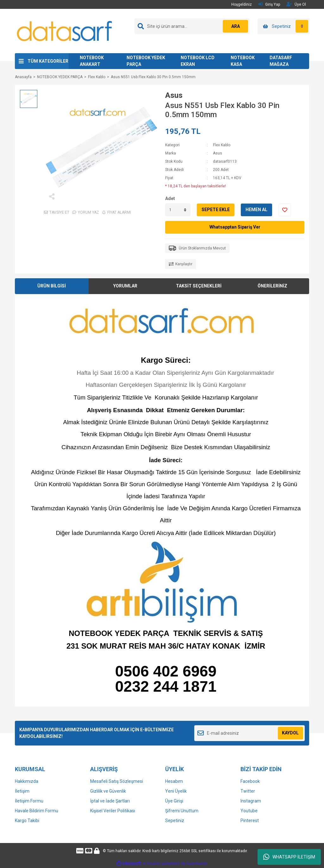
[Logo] (65, 31)
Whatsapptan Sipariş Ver (235, 227)
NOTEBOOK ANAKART (92, 61)
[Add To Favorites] (285, 210)
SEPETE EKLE (216, 210)
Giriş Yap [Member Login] (269, 4)
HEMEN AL (256, 210)
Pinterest (250, 821)
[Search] (192, 26)
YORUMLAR (125, 286)
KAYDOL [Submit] (290, 733)
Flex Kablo (222, 145)
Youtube (249, 811)
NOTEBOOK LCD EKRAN (198, 61)
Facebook (250, 781)
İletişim (22, 791)
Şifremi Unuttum (182, 811)
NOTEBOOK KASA (243, 61)
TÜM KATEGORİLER (48, 61)
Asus (174, 95)
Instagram (251, 801)
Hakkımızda (27, 781)
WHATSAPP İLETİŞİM (289, 857)
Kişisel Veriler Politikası (113, 811)
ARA (236, 26)
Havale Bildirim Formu (37, 811)
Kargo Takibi (27, 821)
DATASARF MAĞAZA (281, 61)
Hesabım (174, 781)
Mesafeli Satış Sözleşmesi (117, 781)
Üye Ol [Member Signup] (296, 4)
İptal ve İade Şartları (110, 801)
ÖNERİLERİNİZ (272, 286)
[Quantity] (178, 210)
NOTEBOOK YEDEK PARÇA (146, 61)
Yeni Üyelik (176, 791)
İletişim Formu (29, 801)
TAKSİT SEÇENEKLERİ (199, 286)
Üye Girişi (174, 801)
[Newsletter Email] (249, 733)
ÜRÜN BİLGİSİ (52, 286)
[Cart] (284, 26)
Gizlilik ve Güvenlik (108, 791)
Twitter (248, 791)
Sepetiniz (175, 821)
